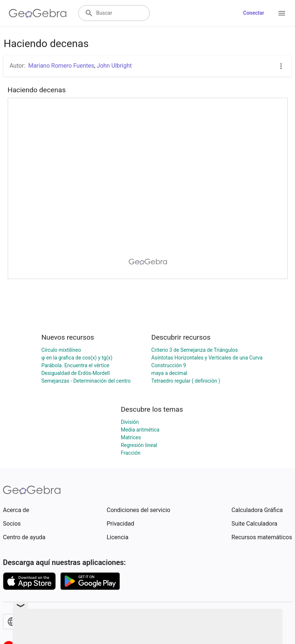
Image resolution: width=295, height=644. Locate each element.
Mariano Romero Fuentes (61, 66)
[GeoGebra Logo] (38, 13)
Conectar (254, 13)
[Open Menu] (282, 13)
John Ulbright (114, 66)
